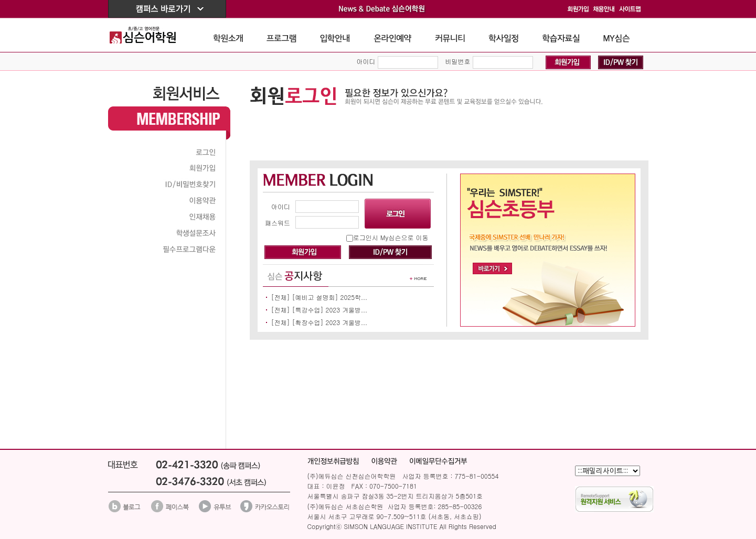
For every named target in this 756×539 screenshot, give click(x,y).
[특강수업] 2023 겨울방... (330, 310)
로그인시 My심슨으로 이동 (391, 237)
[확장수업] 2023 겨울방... (330, 322)
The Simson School (151, 35)
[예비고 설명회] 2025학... (330, 297)
